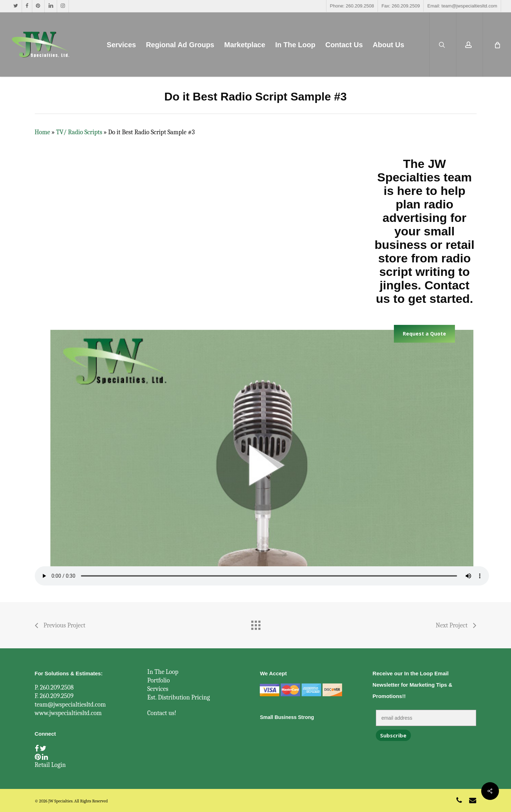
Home (43, 132)
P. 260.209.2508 (54, 688)
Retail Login (50, 765)
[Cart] (497, 45)
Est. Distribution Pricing (179, 697)
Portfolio (158, 680)
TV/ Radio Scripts (79, 132)
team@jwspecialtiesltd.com (70, 705)
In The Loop (163, 672)
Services (158, 689)
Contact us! (162, 713)
